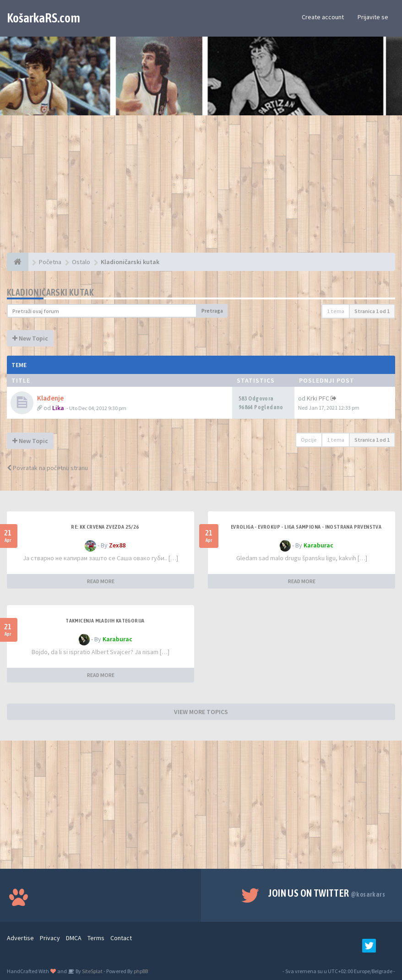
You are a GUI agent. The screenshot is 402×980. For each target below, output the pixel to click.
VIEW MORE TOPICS (201, 712)
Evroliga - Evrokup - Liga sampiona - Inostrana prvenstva (306, 527)
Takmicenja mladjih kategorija (105, 621)
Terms (96, 938)
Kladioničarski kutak (50, 292)
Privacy (50, 938)
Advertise (20, 938)
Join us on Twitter (327, 893)
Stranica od (372, 311)
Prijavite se (373, 17)
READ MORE (101, 581)
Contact (121, 938)
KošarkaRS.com (43, 18)
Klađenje (50, 398)
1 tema (336, 311)
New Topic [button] (30, 338)
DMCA (74, 938)
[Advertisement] (201, 189)
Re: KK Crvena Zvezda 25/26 (105, 527)
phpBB (141, 971)
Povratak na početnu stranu (47, 468)
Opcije (309, 440)
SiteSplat (92, 971)
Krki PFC (318, 398)
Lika (58, 408)
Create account (323, 17)
